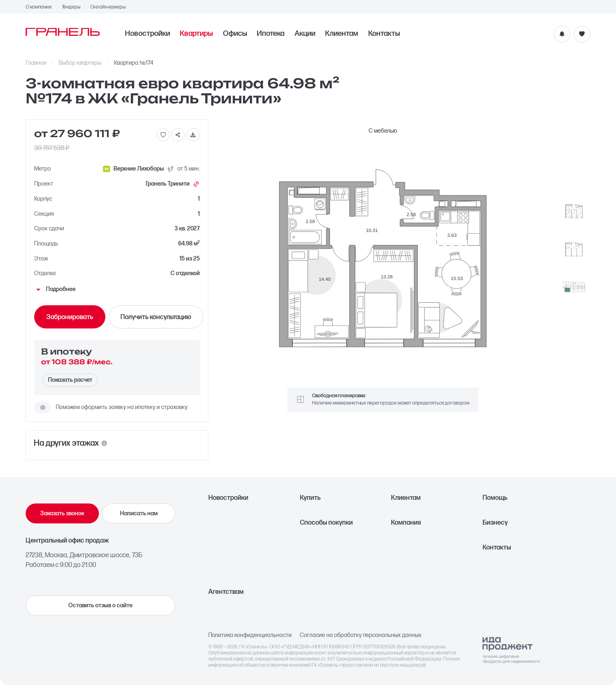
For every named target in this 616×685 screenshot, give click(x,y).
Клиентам (342, 34)
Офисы (235, 34)
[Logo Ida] (512, 650)
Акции (305, 34)
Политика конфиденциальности (250, 635)
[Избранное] (582, 34)
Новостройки (147, 34)
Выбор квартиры (80, 63)
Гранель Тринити (173, 184)
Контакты (384, 34)
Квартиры (196, 34)
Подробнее (55, 289)
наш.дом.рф (413, 665)
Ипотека (271, 34)
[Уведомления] (562, 34)
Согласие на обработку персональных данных (361, 635)
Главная (36, 63)
